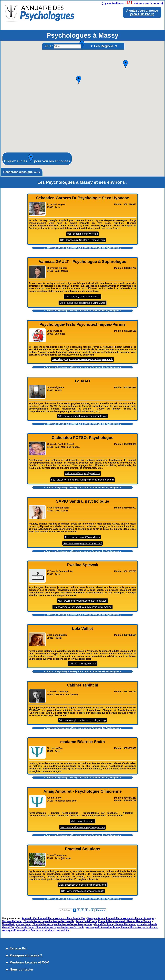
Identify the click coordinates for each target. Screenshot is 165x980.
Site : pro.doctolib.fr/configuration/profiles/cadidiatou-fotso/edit (83, 480)
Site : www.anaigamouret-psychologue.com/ (82, 827)
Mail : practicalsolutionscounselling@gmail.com (83, 885)
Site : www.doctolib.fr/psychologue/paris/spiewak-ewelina (82, 607)
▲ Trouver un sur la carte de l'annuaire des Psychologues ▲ (82, 248)
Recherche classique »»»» (22, 172)
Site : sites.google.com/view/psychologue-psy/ (82, 720)
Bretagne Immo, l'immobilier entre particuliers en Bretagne (121, 918)
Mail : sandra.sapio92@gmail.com (82, 537)
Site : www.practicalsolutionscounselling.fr (82, 891)
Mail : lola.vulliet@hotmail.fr (83, 664)
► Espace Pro (16, 948)
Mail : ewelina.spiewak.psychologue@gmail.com (82, 601)
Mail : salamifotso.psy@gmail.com (82, 473)
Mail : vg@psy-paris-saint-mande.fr (82, 297)
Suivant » (101, 910)
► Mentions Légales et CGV (27, 962)
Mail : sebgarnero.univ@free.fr (83, 234)
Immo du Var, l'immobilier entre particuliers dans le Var (54, 918)
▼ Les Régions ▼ (104, 46)
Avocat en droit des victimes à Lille (50, 930)
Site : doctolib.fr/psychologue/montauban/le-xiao (82, 416)
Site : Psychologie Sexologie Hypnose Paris (82, 240)
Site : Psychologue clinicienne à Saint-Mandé (82, 303)
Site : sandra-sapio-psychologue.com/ (82, 543)
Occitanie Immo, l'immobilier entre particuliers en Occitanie (50, 927)
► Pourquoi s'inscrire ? (24, 955)
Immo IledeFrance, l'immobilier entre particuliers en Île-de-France (114, 921)
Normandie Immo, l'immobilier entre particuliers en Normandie (38, 921)
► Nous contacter (19, 969)
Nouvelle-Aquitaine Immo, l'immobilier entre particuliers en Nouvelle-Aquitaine (47, 924)
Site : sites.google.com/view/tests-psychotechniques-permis (82, 359)
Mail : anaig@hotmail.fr (82, 821)
